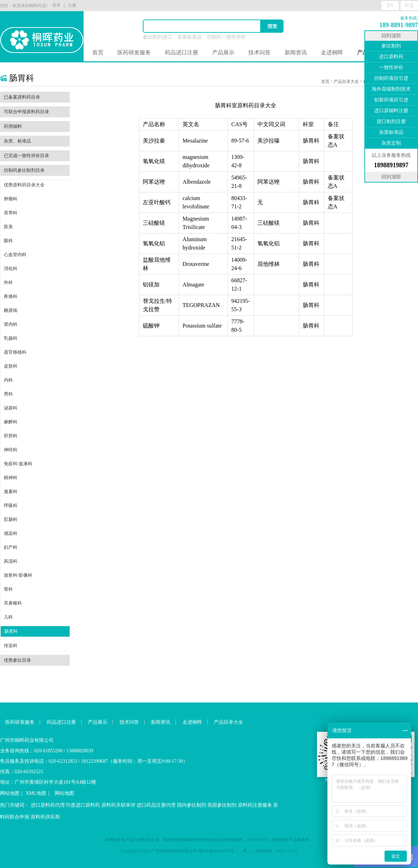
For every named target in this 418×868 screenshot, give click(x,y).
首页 (98, 52)
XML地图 (36, 793)
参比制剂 (391, 46)
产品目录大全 (346, 82)
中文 (409, 5)
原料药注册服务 (255, 805)
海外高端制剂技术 (391, 89)
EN (390, 5)
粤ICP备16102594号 (216, 851)
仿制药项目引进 (391, 78)
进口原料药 (391, 57)
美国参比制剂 (222, 805)
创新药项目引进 (391, 100)
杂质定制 (391, 143)
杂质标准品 (189, 37)
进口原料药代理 (48, 805)
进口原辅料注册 (391, 111)
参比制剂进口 (157, 37)
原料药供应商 (45, 817)
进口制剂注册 (391, 121)
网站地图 (10, 793)
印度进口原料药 (83, 805)
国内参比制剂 (192, 805)
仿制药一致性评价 (226, 37)
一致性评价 (391, 67)
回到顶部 (391, 36)
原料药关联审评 (118, 805)
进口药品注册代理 (156, 805)
